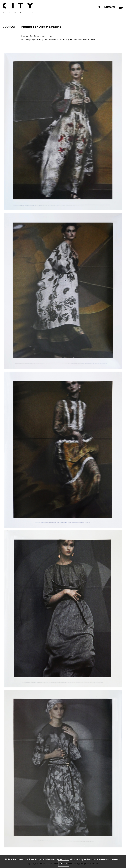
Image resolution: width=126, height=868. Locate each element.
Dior (37, 36)
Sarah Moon (52, 39)
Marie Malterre (87, 39)
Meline (25, 36)
